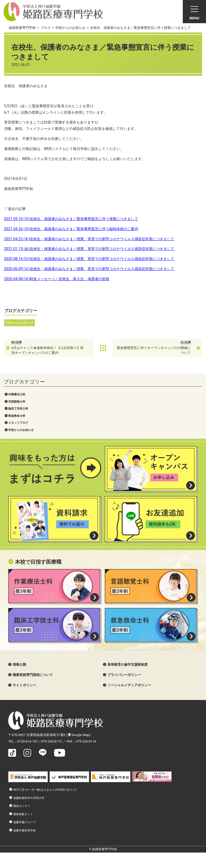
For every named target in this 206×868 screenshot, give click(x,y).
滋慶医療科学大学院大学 (29, 798)
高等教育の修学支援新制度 (128, 665)
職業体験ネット (23, 814)
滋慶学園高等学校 (25, 830)
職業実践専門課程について (33, 675)
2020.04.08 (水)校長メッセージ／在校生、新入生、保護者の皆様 (57, 279)
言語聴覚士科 (17, 402)
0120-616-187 (27, 741)
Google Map (79, 735)
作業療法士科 (17, 394)
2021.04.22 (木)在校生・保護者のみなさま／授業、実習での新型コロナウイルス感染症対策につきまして (89, 239)
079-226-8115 (51, 741)
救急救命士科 (17, 416)
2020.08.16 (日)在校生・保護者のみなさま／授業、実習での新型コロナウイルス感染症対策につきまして (89, 259)
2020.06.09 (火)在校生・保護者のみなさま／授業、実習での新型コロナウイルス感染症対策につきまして (89, 269)
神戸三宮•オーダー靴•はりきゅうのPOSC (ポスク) (45, 790)
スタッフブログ (18, 423)
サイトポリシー (24, 685)
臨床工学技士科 (18, 408)
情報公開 (19, 665)
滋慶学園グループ (25, 822)
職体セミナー (22, 806)
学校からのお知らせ (21, 430)
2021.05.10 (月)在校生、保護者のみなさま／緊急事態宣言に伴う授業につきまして (71, 219)
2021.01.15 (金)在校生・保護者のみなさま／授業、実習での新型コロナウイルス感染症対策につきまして (89, 249)
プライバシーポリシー (124, 675)
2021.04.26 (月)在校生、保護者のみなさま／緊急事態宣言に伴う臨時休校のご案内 (71, 229)
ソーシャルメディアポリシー (129, 685)
